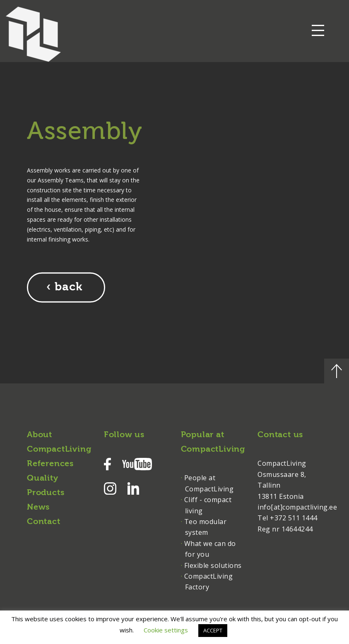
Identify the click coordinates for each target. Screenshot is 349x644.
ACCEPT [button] (213, 630)
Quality (43, 479)
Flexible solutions (213, 565)
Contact (44, 522)
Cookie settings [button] (166, 630)
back (69, 287)
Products (46, 493)
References (50, 464)
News (38, 508)
